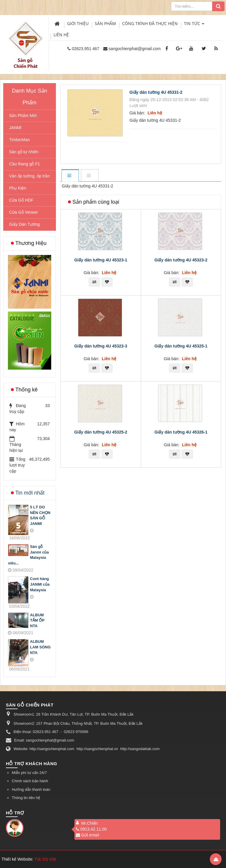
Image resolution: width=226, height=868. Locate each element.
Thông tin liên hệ (26, 798)
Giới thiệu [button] (78, 23)
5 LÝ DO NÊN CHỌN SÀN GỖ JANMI (40, 515)
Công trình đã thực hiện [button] (150, 23)
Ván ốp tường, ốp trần (29, 176)
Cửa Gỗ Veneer (24, 212)
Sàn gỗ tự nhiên (24, 152)
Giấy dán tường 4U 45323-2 (181, 260)
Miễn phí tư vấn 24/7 (29, 773)
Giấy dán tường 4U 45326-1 (181, 432)
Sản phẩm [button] (105, 23)
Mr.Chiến (89, 823)
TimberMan (19, 140)
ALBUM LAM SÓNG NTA (40, 647)
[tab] (70, 176)
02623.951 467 (85, 49)
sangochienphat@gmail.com (135, 49)
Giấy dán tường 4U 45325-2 (101, 432)
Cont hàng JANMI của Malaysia (40, 584)
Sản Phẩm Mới (23, 116)
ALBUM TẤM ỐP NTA (37, 620)
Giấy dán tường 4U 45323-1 (101, 260)
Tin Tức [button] (194, 25)
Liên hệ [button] (61, 35)
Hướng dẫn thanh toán (31, 789)
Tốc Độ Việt (45, 859)
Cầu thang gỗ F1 (25, 164)
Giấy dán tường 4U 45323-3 (101, 346)
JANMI (15, 128)
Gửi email (87, 835)
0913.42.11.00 (91, 829)
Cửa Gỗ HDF (21, 200)
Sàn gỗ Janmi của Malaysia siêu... (28, 555)
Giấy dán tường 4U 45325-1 (181, 346)
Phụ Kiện (18, 188)
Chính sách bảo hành (30, 781)
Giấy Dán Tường (24, 224)
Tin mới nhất (30, 493)
